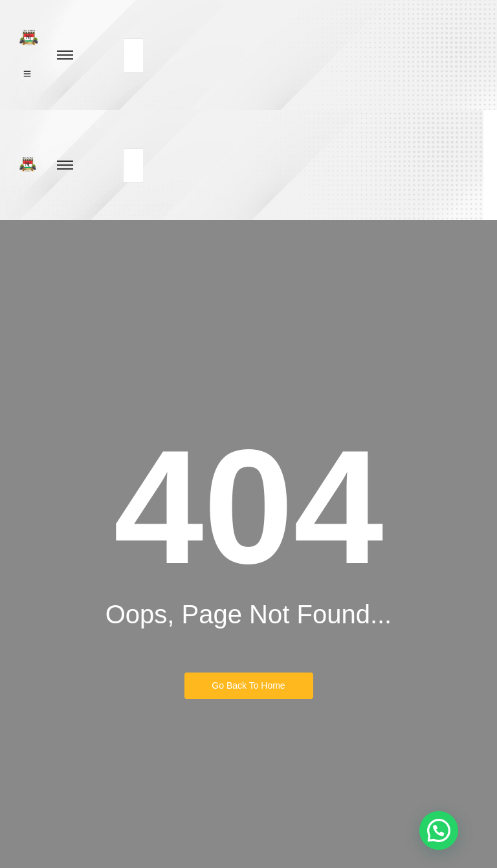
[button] (439, 830)
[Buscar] (133, 55)
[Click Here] (27, 73)
